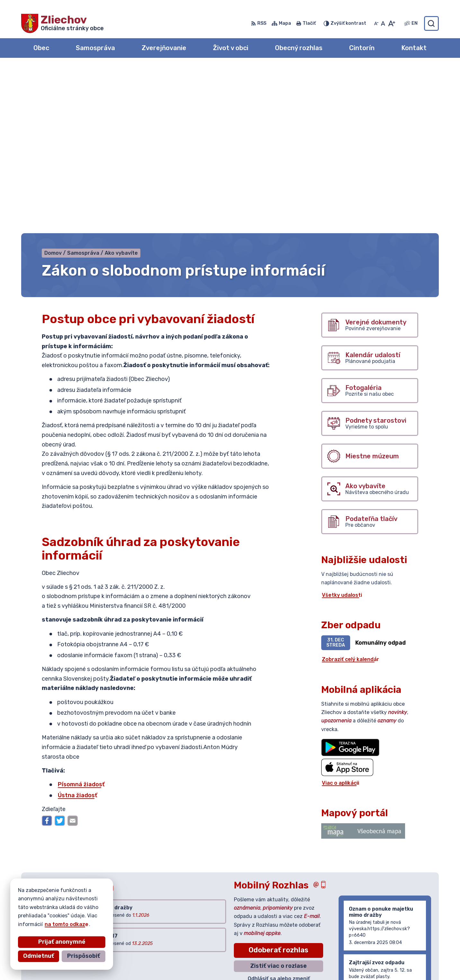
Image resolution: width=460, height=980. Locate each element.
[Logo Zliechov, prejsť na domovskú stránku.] (62, 23)
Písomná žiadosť (81, 618)
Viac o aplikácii (341, 617)
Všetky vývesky (49, 795)
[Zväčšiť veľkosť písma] (391, 23)
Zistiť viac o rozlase (279, 800)
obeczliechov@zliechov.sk (406, 949)
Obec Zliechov (81, 916)
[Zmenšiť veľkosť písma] (376, 23)
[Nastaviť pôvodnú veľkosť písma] (383, 23)
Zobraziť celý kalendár (350, 494)
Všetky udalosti (342, 429)
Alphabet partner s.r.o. (116, 909)
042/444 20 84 (392, 942)
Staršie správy (363, 829)
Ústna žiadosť (78, 629)
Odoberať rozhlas (279, 784)
